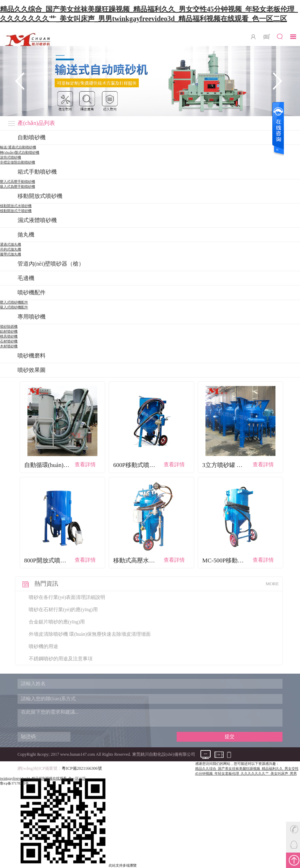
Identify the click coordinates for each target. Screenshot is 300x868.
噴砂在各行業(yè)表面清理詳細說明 (67, 597)
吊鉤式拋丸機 (11, 249)
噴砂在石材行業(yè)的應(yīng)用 (63, 610)
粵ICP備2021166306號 (82, 768)
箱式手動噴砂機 (37, 172)
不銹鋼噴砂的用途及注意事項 (61, 659)
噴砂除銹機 (9, 326)
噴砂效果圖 (32, 370)
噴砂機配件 (32, 292)
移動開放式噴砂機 (40, 196)
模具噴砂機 (9, 336)
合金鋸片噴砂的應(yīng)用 (57, 622)
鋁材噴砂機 (9, 331)
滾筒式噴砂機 (11, 157)
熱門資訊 (46, 584)
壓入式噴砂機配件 (14, 302)
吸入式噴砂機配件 (14, 307)
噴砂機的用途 (43, 646)
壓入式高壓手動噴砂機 (18, 182)
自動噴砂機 (32, 137)
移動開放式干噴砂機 (16, 211)
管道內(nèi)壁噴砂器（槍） (51, 264)
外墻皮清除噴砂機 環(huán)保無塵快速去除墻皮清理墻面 (90, 634)
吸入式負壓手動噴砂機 (18, 186)
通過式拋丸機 (11, 244)
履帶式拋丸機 (11, 254)
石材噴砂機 (9, 341)
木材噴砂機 (9, 346)
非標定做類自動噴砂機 (18, 162)
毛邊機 (26, 278)
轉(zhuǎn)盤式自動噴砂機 (20, 152)
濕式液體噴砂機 (37, 220)
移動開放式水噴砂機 (16, 206)
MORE (272, 584)
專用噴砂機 (32, 317)
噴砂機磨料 (32, 356)
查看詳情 (85, 465)
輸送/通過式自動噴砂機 (18, 147)
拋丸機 (26, 235)
